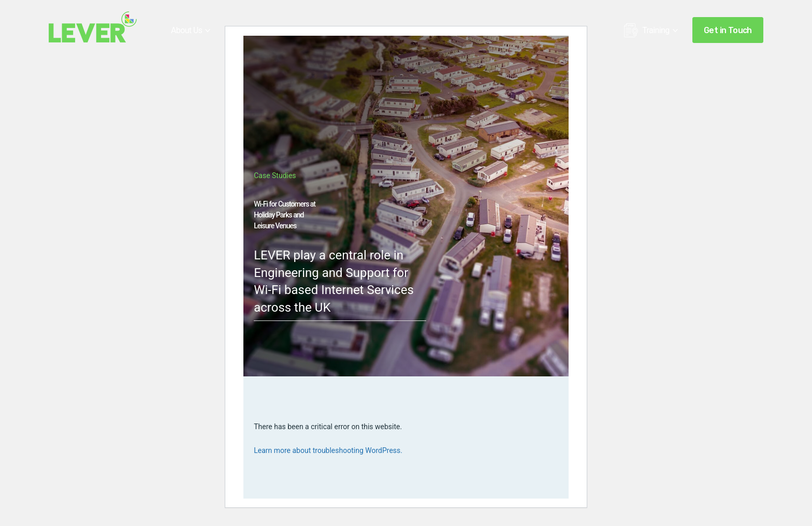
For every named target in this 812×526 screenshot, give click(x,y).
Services (243, 30)
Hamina (471, 30)
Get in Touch (728, 30)
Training (647, 33)
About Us (186, 30)
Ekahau (418, 30)
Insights (524, 30)
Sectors (296, 30)
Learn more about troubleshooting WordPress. (328, 450)
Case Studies (357, 30)
